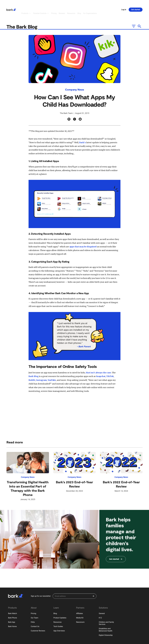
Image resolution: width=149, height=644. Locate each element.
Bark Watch (12, 602)
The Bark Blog (22, 15)
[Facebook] (69, 107)
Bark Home (12, 615)
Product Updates (60, 606)
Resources (57, 610)
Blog (55, 602)
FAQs (33, 610)
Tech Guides (58, 615)
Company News (75, 78)
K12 (100, 606)
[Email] (80, 107)
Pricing (34, 602)
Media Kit (80, 606)
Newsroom (80, 610)
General (102, 602)
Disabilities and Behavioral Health (106, 618)
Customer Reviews (38, 619)
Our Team (35, 606)
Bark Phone (13, 606)
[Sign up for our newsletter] (74, 584)
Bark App (12, 610)
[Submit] (93, 584)
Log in (124, 4)
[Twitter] (75, 107)
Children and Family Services (106, 611)
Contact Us (35, 615)
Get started (136, 4)
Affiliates (80, 602)
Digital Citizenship (106, 623)
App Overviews (59, 619)
